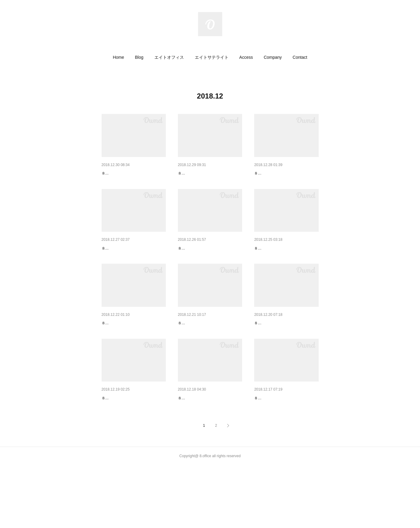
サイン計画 (188, 354)
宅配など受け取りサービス (279, 264)
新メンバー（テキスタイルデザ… (133, 264)
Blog (139, 57)
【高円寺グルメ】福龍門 (201, 264)
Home (118, 57)
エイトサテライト (212, 57)
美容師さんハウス (271, 173)
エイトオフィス (169, 57)
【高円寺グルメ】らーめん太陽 (284, 445)
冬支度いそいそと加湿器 (277, 354)
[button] (118, 57)
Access (246, 57)
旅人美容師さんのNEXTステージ (209, 173)
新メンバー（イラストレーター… (133, 173)
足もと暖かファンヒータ (125, 445)
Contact (300, 57)
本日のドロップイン (121, 354)
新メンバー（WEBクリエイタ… (208, 445)
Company (273, 57)
